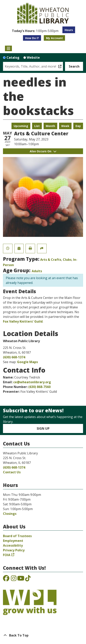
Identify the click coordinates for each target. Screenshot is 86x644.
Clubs (67, 260)
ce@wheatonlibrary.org (32, 382)
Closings (10, 514)
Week (65, 126)
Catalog (13, 57)
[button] (35, 31)
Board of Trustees (17, 536)
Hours (69, 30)
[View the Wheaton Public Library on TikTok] (28, 579)
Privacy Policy (14, 550)
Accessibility (13, 545)
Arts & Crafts (51, 260)
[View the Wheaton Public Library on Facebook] (6, 579)
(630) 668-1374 (14, 357)
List (37, 126)
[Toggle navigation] (8, 48)
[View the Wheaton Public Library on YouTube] (21, 579)
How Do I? (32, 38)
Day (78, 126)
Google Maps (27, 362)
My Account (54, 38)
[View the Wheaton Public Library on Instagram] (14, 579)
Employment (13, 541)
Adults (37, 271)
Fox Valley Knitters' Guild (23, 321)
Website (33, 57)
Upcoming (21, 126)
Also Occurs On (43, 151)
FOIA (7, 555)
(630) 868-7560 (39, 387)
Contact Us (12, 472)
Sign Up (43, 428)
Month (50, 126)
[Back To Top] (43, 635)
